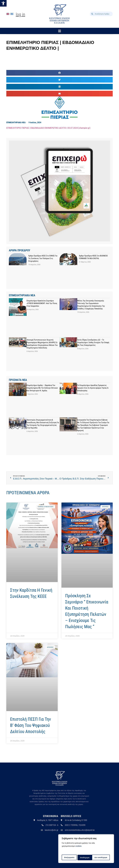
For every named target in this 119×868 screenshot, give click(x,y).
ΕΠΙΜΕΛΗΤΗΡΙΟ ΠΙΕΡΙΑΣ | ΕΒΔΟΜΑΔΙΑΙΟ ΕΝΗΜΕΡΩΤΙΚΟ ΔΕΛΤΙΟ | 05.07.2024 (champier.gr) (48, 128)
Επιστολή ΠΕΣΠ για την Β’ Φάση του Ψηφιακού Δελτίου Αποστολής (30, 725)
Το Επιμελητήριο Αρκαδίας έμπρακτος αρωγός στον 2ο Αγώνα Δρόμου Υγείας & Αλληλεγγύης (93, 388)
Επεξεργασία (69, 858)
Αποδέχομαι (103, 858)
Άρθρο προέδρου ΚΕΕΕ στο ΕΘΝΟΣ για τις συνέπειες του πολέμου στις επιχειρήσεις (43, 258)
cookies (78, 846)
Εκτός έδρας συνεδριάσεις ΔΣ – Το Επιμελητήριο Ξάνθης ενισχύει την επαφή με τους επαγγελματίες (93, 342)
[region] (86, 849)
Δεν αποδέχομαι (86, 858)
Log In (20, 15)
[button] (3, 3)
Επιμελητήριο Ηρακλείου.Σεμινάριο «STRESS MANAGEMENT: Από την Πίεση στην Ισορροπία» (42, 303)
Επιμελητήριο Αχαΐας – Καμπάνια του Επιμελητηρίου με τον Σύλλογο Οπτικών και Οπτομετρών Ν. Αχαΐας (42, 388)
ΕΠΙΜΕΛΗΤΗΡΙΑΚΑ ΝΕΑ (16, 123)
